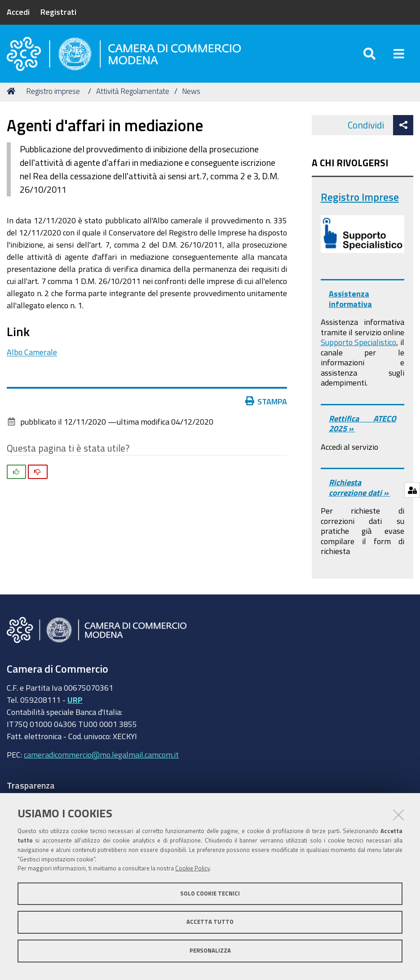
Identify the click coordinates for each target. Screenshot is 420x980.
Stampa (268, 401)
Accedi (18, 12)
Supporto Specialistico (358, 342)
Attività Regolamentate (133, 91)
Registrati (58, 12)
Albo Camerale (32, 352)
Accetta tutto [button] (210, 922)
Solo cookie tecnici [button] (210, 894)
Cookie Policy (192, 868)
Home (13, 91)
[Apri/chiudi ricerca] (369, 54)
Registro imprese (53, 91)
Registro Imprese (360, 197)
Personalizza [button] (210, 951)
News (191, 91)
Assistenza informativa (350, 299)
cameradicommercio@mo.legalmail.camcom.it (101, 754)
